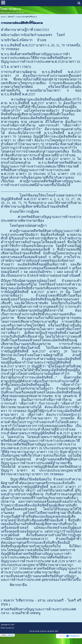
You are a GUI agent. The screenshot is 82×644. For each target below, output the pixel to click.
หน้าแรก (3, 17)
